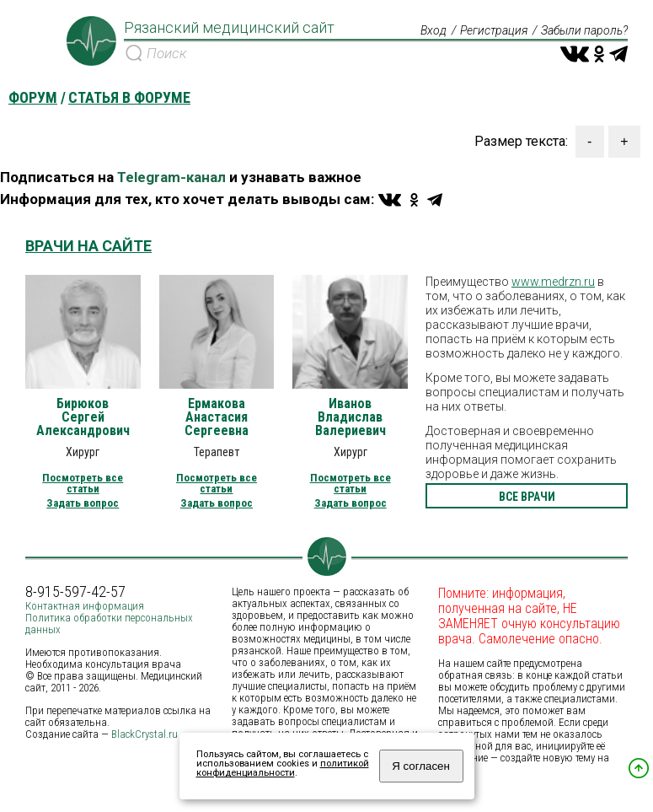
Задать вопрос (83, 503)
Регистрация (494, 30)
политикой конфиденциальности (283, 768)
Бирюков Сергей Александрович (83, 417)
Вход (434, 30)
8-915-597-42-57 (75, 592)
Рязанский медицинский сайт (229, 28)
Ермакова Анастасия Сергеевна (217, 417)
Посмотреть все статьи (83, 483)
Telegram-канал (171, 177)
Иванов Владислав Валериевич (351, 417)
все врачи (527, 497)
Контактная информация (85, 606)
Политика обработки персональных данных (109, 624)
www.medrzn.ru (553, 282)
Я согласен (421, 766)
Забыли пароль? (584, 30)
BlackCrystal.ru (145, 734)
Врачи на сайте (88, 246)
